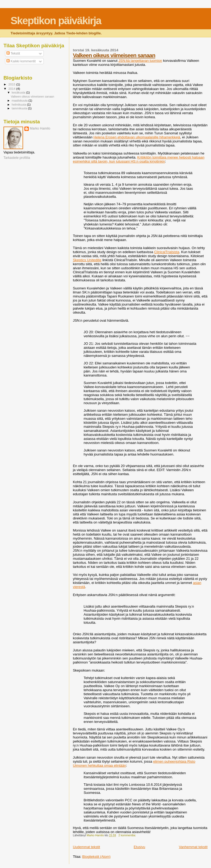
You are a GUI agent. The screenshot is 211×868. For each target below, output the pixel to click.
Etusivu (139, 847)
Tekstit (13, 53)
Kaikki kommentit (21, 61)
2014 (12, 89)
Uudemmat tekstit (86, 847)
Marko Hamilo (40, 128)
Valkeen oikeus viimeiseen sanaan (114, 55)
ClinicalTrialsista (167, 252)
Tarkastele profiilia (17, 158)
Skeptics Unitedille (87, 260)
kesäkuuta (19, 92)
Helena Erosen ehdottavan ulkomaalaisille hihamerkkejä (137, 137)
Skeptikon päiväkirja (56, 21)
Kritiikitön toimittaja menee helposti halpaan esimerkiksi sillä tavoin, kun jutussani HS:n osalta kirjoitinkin (139, 159)
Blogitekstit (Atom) (96, 857)
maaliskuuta (20, 101)
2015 (12, 84)
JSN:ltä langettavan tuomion (140, 61)
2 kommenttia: (128, 835)
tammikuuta (20, 108)
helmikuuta (19, 105)
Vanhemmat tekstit (193, 847)
